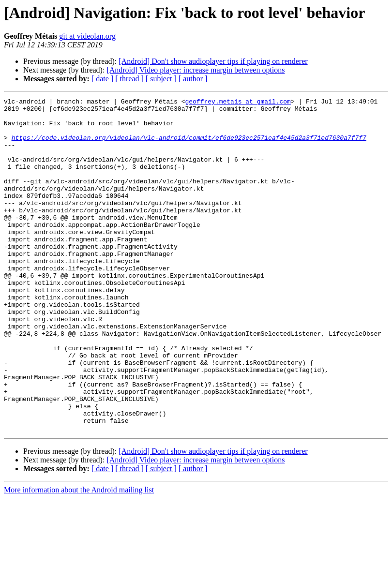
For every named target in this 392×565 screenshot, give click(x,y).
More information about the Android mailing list (79, 557)
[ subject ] (161, 79)
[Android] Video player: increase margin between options (196, 70)
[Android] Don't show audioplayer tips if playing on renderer (213, 61)
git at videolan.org (87, 36)
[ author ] (193, 79)
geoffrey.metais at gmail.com (238, 103)
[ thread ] (129, 79)
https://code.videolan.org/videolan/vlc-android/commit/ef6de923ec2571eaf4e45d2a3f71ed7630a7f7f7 (189, 146)
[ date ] (102, 79)
